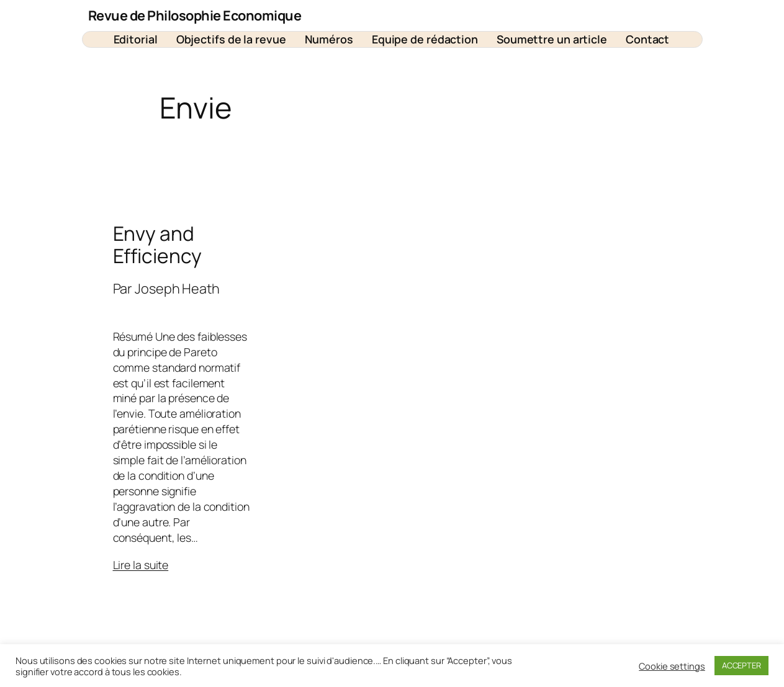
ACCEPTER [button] (741, 665)
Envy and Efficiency (157, 245)
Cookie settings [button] (672, 666)
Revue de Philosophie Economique (195, 16)
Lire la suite (141, 565)
